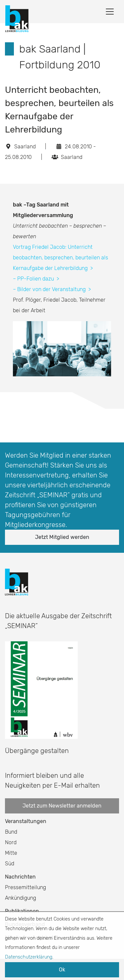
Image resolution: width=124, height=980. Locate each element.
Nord (11, 842)
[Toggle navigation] (110, 12)
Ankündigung (21, 898)
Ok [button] (62, 970)
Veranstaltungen (26, 821)
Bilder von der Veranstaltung (54, 289)
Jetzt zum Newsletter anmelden (62, 806)
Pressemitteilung (25, 887)
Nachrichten (20, 877)
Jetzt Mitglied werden (62, 537)
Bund (11, 832)
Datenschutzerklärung (29, 957)
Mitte (11, 853)
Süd (10, 864)
